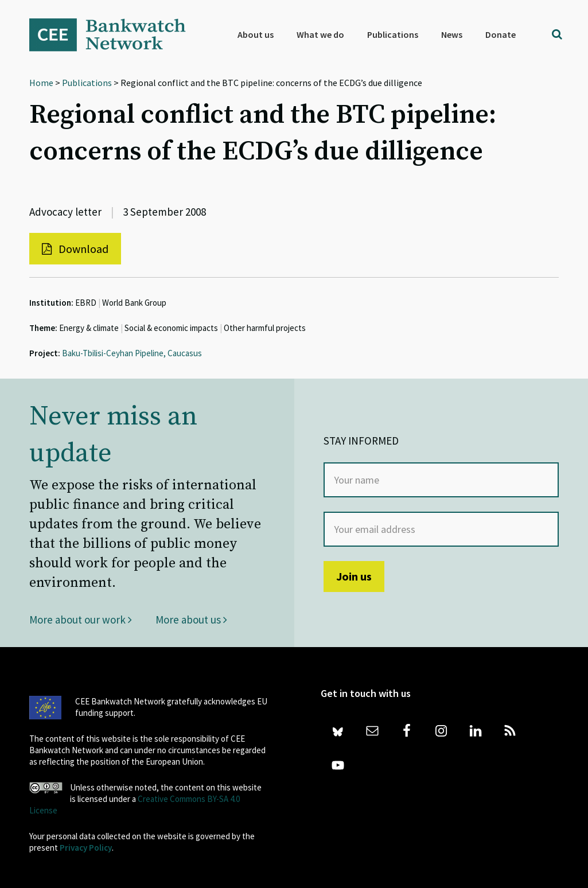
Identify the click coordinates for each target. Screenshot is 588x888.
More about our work (81, 620)
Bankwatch (115, 34)
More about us (191, 620)
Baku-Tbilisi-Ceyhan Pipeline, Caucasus (132, 353)
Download (75, 249)
